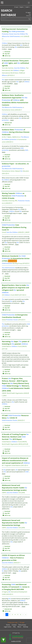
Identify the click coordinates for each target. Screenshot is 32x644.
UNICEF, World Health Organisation (13, 393)
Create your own (13, 622)
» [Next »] (26, 615)
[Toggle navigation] (29, 3)
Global (10, 320)
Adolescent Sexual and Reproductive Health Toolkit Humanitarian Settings (15, 523)
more (10, 49)
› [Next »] (23, 615)
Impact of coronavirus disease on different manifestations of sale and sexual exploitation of (16, 461)
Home (8, 625)
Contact (14, 625)
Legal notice (8, 627)
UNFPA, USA (11, 493)
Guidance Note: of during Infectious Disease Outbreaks (16, 132)
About (19, 627)
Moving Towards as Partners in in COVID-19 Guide (14, 196)
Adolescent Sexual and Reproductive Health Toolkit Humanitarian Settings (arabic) (15, 488)
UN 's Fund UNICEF (10, 295)
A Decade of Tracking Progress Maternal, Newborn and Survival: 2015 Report (15, 437)
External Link (7, 123)
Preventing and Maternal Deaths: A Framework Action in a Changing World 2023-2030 (16, 587)
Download (6, 52)
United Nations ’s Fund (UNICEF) (14, 346)
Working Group (12, 263)
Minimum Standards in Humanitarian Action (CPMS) (16, 258)
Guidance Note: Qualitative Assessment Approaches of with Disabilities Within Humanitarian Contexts (15, 100)
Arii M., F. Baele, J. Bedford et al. (11, 137)
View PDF (6, 54)
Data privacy (22, 625)
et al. (22, 36)
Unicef (4, 232)
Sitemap (26, 627)
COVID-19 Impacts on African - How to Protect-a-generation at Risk (13, 558)
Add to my (7, 56)
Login (16, 7)
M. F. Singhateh (7, 465)
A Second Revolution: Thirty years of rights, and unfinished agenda (15, 63)
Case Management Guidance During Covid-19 (14, 227)
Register (22, 7)
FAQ (14, 627)
